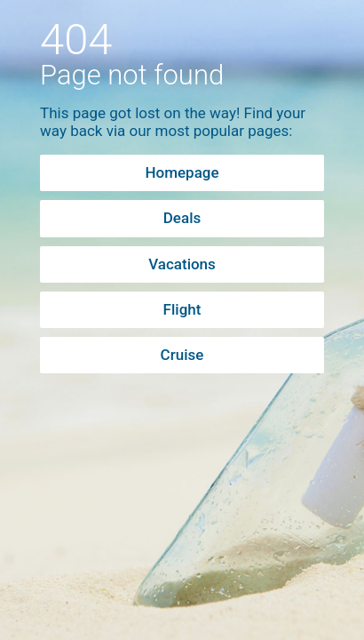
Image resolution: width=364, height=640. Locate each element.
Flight (182, 309)
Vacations (182, 264)
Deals (182, 218)
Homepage (182, 172)
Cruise (182, 355)
